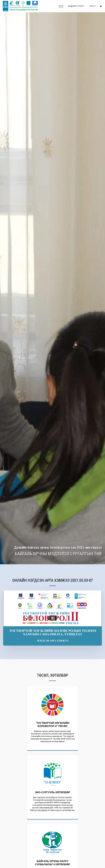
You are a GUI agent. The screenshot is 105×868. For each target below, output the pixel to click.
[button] (76, 6)
